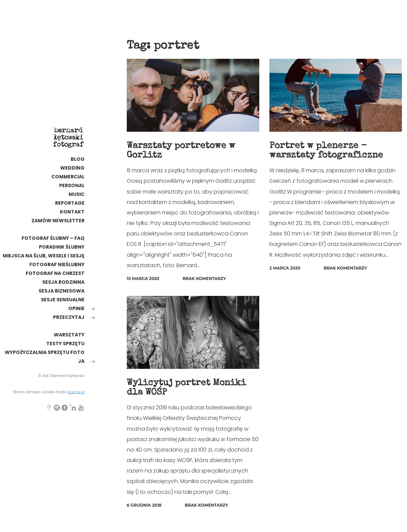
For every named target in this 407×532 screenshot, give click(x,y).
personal (72, 185)
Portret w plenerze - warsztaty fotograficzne (328, 151)
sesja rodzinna (63, 282)
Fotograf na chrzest (55, 273)
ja (81, 361)
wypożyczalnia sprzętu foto (45, 352)
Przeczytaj (69, 317)
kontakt (72, 212)
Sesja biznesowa (62, 291)
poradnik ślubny (62, 247)
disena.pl (76, 392)
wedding (72, 168)
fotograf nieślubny (57, 264)
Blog (78, 159)
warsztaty (69, 335)
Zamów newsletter (58, 221)
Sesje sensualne (63, 300)
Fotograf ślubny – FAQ (53, 238)
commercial (68, 177)
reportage (70, 203)
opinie (76, 308)
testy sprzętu (65, 344)
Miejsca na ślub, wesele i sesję (44, 256)
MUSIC (77, 194)
